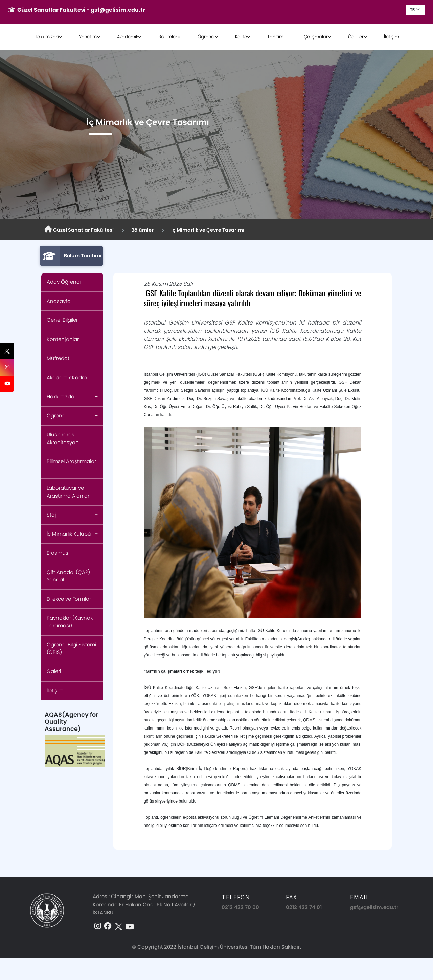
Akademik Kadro (67, 377)
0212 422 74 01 (304, 907)
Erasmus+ (59, 553)
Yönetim (88, 37)
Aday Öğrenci (64, 282)
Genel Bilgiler (62, 320)
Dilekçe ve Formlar (69, 599)
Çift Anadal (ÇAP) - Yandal (70, 576)
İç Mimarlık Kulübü (69, 534)
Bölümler (168, 37)
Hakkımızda (47, 37)
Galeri (54, 671)
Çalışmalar (316, 37)
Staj (51, 515)
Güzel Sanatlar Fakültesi (79, 230)
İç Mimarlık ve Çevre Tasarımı (208, 230)
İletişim (392, 37)
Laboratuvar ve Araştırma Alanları (69, 492)
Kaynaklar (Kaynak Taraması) (70, 622)
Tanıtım (275, 37)
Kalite (241, 37)
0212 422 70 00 (240, 907)
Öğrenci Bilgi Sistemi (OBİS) (71, 648)
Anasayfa (59, 301)
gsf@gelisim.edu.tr (374, 907)
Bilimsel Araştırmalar (71, 461)
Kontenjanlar (63, 339)
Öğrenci (206, 37)
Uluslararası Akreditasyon (63, 438)
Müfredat (58, 358)
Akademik (128, 37)
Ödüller (356, 37)
